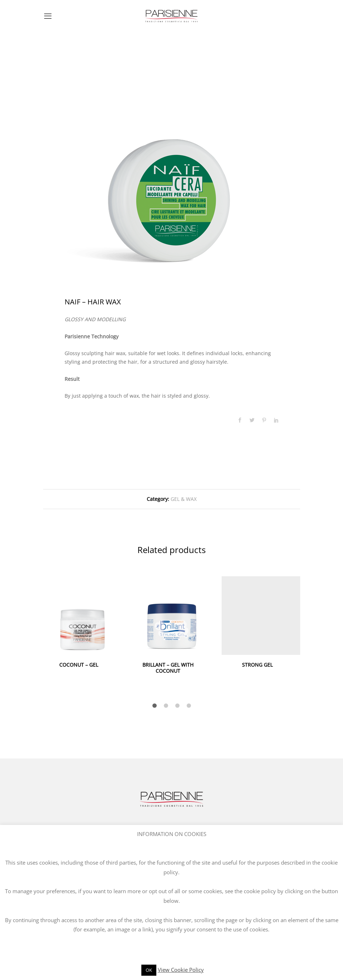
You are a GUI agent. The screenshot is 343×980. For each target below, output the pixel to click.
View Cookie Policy (181, 970)
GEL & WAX (184, 499)
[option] (172, 173)
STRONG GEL (257, 665)
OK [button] (149, 970)
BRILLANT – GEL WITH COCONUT (168, 668)
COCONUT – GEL (79, 665)
